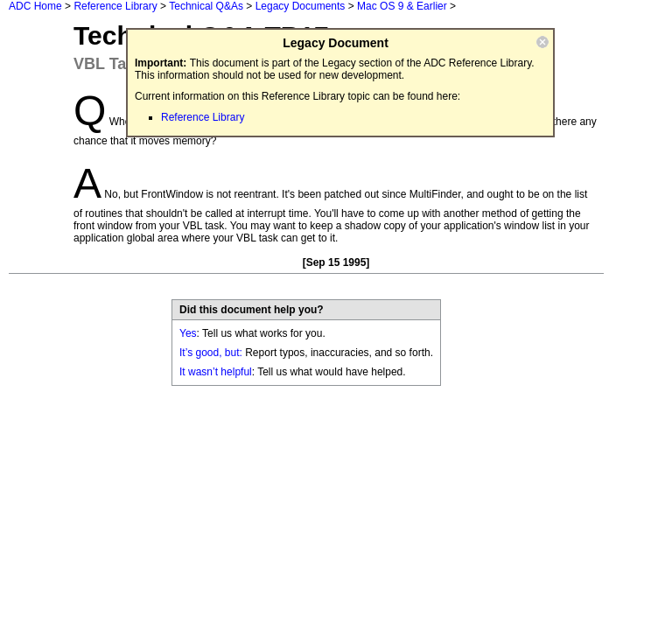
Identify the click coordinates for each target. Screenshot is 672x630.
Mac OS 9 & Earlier (402, 6)
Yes (188, 333)
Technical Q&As (206, 6)
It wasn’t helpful (216, 372)
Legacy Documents (301, 6)
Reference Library (115, 6)
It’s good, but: (211, 353)
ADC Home (35, 6)
